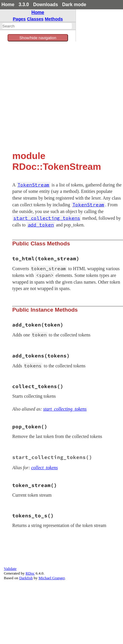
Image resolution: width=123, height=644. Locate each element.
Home (8, 5)
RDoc (30, 573)
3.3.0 (24, 5)
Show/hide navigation (38, 38)
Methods (54, 19)
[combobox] (37, 26)
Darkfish (26, 578)
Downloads (46, 5)
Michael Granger (52, 578)
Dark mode (74, 5)
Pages (19, 19)
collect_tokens (44, 468)
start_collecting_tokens (65, 409)
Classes (35, 19)
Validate (10, 569)
